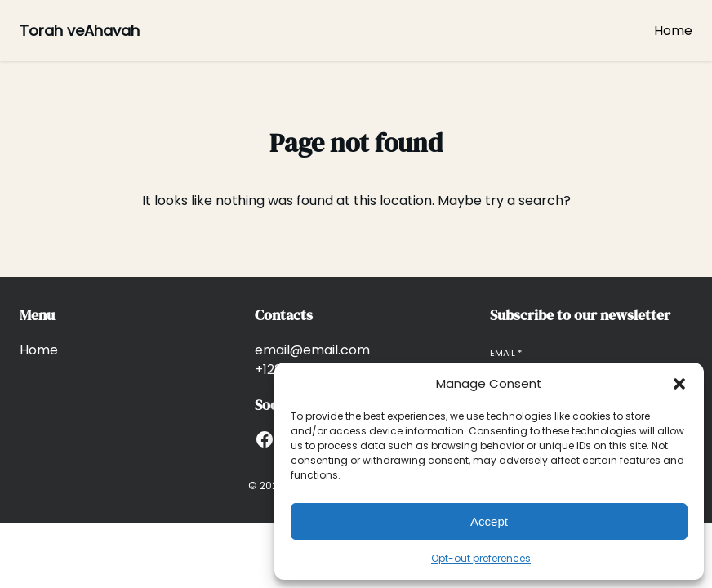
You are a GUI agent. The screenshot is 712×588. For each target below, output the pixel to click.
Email (506, 353)
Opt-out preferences (481, 558)
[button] (679, 384)
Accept (489, 521)
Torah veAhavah (80, 31)
